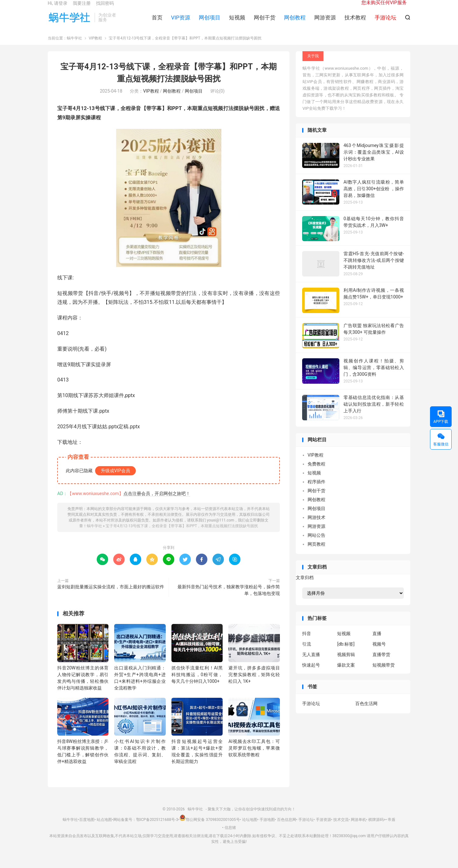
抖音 (307, 642)
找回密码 (105, 8)
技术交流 (341, 828)
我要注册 (82, 8)
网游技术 (316, 526)
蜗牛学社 (69, 23)
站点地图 (104, 828)
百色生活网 (366, 712)
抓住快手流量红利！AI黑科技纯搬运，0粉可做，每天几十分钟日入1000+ (197, 683)
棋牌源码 (376, 828)
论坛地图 (250, 828)
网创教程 (295, 23)
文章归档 (305, 586)
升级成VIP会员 (115, 479)
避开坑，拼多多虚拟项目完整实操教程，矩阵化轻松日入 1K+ (254, 683)
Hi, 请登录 (58, 8)
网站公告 (316, 544)
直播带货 (381, 663)
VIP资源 (181, 23)
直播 (377, 642)
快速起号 (311, 674)
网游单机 (358, 828)
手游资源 (323, 828)
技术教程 (355, 23)
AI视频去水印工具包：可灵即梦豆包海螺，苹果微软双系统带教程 (254, 757)
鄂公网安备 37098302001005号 (209, 828)
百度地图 (87, 828)
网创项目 (210, 23)
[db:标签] (346, 653)
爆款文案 (346, 674)
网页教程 (316, 553)
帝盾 (392, 828)
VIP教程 (95, 47)
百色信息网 (287, 828)
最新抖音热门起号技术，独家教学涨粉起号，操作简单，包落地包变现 (229, 598)
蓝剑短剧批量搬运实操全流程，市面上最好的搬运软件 (111, 595)
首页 (157, 23)
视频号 (379, 653)
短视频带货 (384, 674)
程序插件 (316, 490)
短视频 (237, 23)
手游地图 (267, 828)
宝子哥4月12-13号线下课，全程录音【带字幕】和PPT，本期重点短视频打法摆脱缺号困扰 (182, 534)
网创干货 (265, 23)
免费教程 (316, 472)
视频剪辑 (346, 663)
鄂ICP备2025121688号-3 (157, 828)
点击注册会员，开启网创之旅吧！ (157, 502)
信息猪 (230, 836)
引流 (307, 653)
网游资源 (325, 23)
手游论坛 (311, 712)
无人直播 (311, 663)
